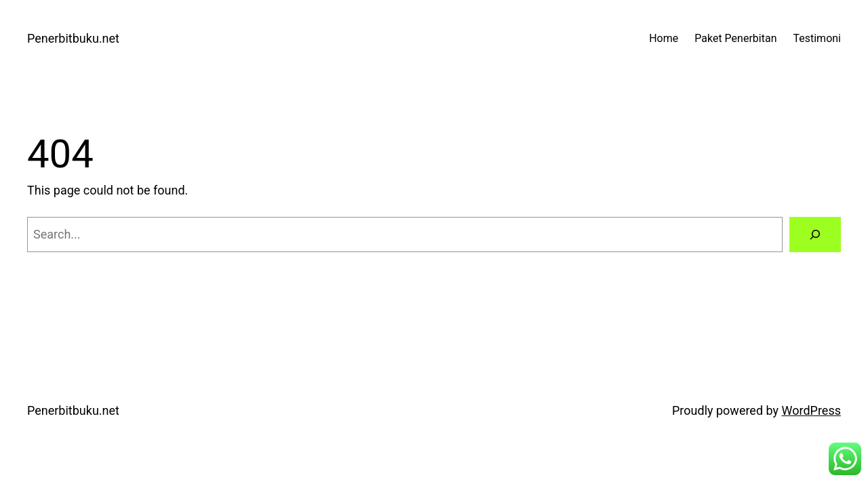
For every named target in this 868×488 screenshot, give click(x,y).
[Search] (815, 235)
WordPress (811, 410)
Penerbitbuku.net (73, 38)
